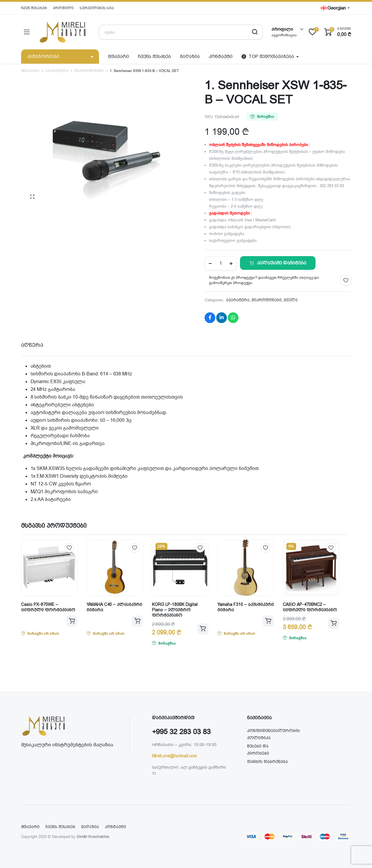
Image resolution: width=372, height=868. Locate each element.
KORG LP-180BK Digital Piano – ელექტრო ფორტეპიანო (175, 610)
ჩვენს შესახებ (155, 57)
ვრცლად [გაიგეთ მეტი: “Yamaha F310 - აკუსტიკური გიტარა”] (268, 621)
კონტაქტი (221, 57)
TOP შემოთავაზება (268, 57)
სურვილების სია (97, 8)
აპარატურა (57, 71)
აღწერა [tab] (32, 345)
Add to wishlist (346, 280)
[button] (32, 197)
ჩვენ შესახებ (34, 8)
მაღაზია (190, 57)
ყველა (291, 300)
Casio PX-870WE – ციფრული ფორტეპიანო (48, 607)
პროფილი (63, 8)
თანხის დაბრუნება (267, 762)
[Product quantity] (221, 263)
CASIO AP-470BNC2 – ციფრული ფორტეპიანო (310, 607)
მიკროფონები (89, 71)
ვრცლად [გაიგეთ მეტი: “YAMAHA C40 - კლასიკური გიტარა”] (137, 621)
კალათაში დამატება (282, 263)
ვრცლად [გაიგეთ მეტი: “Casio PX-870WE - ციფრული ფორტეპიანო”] (72, 621)
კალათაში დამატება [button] (203, 629)
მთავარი (118, 57)
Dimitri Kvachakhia (93, 837)
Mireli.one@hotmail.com (174, 756)
